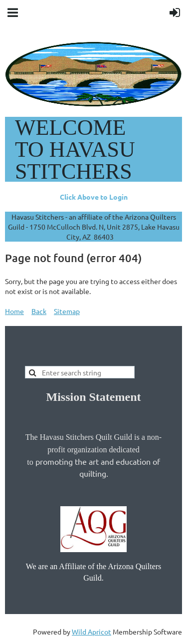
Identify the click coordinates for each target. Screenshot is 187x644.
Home (14, 311)
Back (39, 311)
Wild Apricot (92, 632)
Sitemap (67, 311)
